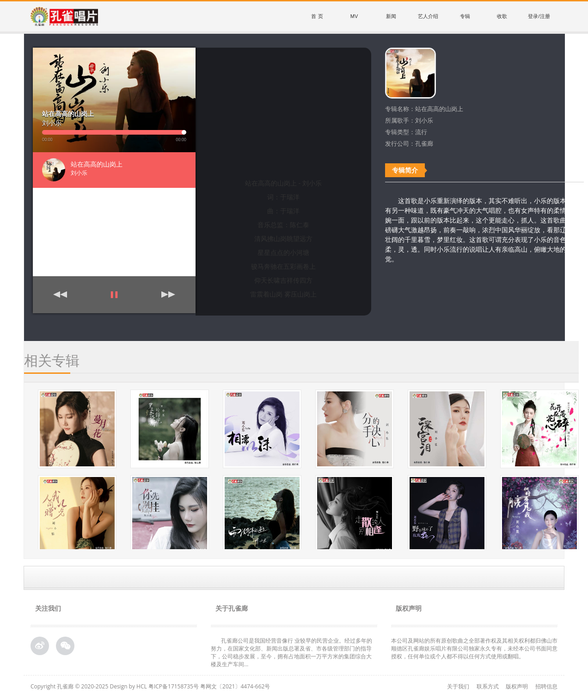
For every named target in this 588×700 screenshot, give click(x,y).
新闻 (391, 16)
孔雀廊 (65, 686)
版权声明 (517, 686)
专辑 (465, 16)
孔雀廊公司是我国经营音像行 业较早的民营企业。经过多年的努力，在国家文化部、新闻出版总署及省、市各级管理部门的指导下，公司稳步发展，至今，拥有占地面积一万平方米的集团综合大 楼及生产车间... (291, 652)
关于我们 (458, 686)
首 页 (317, 16)
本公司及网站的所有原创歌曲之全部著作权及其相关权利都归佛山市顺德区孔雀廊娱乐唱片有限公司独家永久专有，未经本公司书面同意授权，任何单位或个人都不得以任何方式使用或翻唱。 (474, 648)
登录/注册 (539, 16)
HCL (142, 686)
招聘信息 (546, 686)
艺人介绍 (428, 16)
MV (354, 16)
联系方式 (488, 686)
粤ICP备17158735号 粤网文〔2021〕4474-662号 (209, 686)
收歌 (502, 16)
